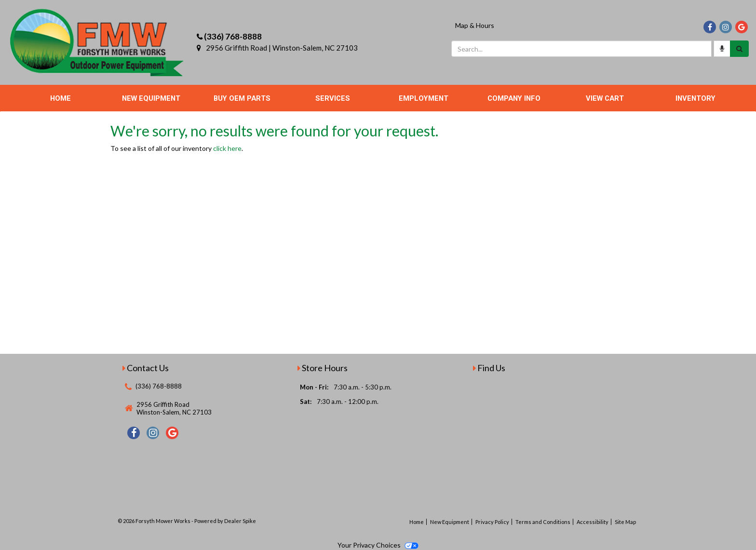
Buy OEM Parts (242, 98)
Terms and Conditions (543, 522)
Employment (424, 98)
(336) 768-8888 (233, 36)
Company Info (514, 98)
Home (61, 98)
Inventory (695, 98)
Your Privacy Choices (378, 545)
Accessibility (593, 522)
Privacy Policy (492, 522)
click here (227, 148)
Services (333, 98)
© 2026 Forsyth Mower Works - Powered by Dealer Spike (187, 521)
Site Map (625, 522)
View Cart (605, 98)
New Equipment (151, 98)
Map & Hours (475, 25)
